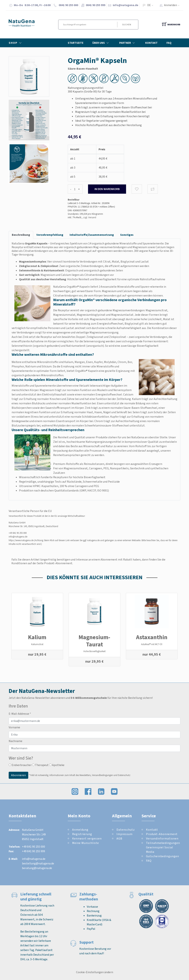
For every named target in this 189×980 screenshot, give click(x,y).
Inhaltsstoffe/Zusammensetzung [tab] (92, 235)
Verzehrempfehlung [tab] (50, 235)
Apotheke (57, 765)
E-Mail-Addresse (20, 714)
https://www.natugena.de (21, 540)
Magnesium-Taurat (94, 641)
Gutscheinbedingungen (163, 856)
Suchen (127, 25)
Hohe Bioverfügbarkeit (94, 651)
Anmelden (173, 5)
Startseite (76, 43)
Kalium (37, 637)
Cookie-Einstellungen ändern (95, 972)
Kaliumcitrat (37, 644)
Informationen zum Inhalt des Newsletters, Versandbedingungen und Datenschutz (90, 775)
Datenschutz (126, 830)
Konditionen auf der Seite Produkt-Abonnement (42, 563)
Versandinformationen (162, 838)
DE (149, 5)
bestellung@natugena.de (38, 863)
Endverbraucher (20, 765)
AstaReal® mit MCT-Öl (152, 644)
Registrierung (82, 834)
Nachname (16, 741)
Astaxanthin (152, 637)
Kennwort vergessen (87, 838)
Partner (128, 43)
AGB (119, 838)
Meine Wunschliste (86, 843)
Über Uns (101, 43)
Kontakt (151, 43)
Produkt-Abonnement (162, 834)
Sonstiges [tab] (127, 235)
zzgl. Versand (90, 217)
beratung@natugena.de (37, 868)
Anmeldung (80, 830)
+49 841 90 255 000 (18, 533)
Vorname (14, 727)
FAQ (169, 43)
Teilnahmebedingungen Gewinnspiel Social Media (163, 847)
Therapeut (40, 765)
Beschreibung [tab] (21, 235)
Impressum (124, 834)
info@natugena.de (126, 5)
